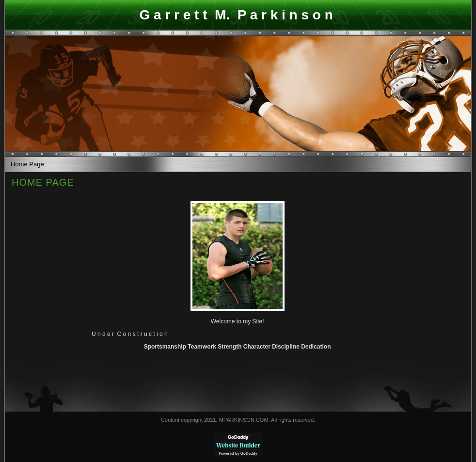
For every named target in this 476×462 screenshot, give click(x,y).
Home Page (27, 164)
